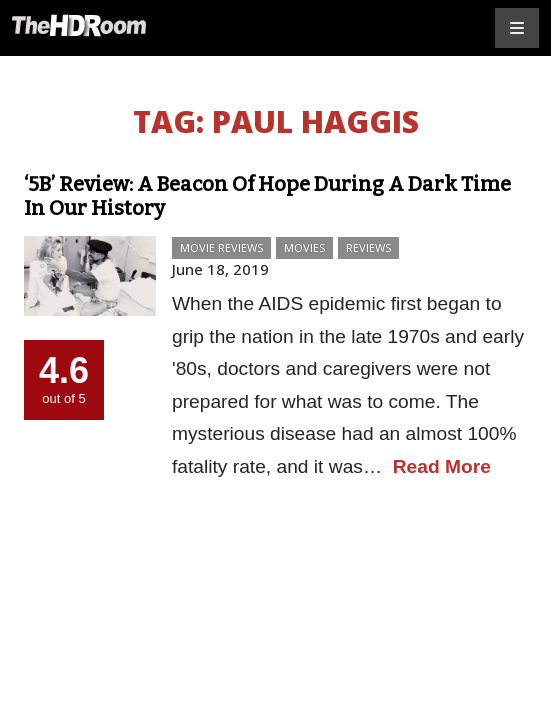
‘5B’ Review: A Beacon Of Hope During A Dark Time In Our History (267, 196)
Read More (442, 466)
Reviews (368, 247)
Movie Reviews (221, 247)
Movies (304, 247)
